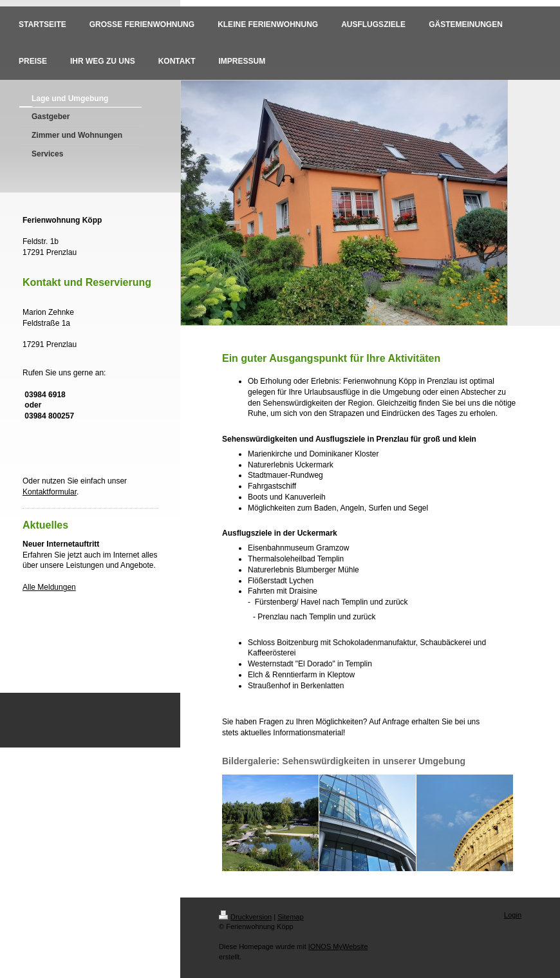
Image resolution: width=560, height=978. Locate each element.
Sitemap (290, 917)
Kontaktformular (50, 492)
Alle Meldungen (49, 587)
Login (513, 915)
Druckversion (245, 917)
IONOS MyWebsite (338, 946)
